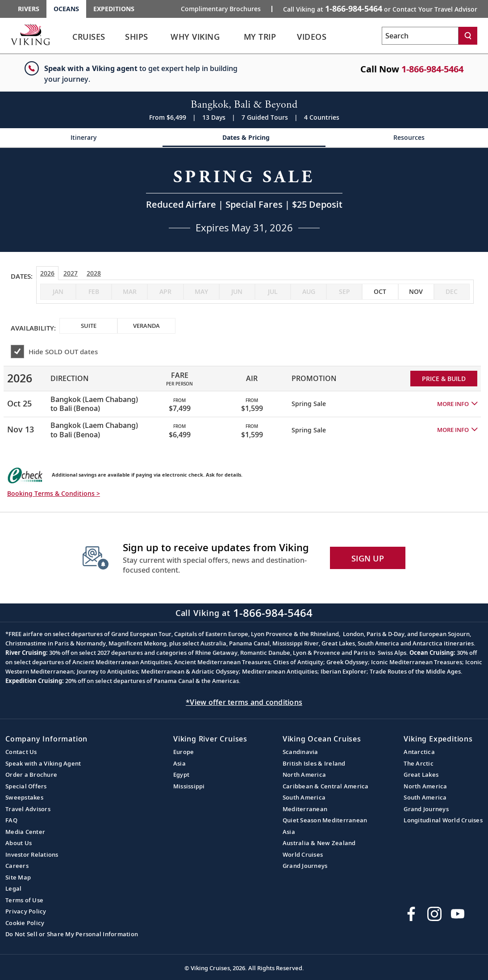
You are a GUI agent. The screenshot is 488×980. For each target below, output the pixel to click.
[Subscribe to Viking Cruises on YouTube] (458, 914)
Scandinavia (300, 752)
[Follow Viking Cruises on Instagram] (434, 914)
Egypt (181, 775)
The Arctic (419, 763)
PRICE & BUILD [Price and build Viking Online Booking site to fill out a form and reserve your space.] (444, 379)
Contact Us (21, 752)
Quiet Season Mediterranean (325, 820)
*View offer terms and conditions (244, 702)
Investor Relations (32, 854)
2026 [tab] (47, 273)
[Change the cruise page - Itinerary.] (81, 138)
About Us (19, 843)
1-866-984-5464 (432, 69)
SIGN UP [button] (368, 558)
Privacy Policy (26, 911)
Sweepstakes (24, 797)
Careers (17, 866)
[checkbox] (380, 292)
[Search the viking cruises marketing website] (420, 36)
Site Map (18, 877)
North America (304, 775)
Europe (184, 752)
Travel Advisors (28, 809)
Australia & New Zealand (319, 843)
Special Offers (26, 786)
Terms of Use (24, 900)
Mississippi (189, 786)
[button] (457, 404)
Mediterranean (305, 809)
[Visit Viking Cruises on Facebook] (411, 914)
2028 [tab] (94, 273)
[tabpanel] (244, 401)
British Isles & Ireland (314, 763)
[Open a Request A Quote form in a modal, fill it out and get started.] (244, 200)
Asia (179, 763)
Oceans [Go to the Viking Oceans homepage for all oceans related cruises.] (66, 9)
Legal (13, 888)
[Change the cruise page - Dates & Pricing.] (244, 138)
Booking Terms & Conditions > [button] (54, 493)
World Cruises (303, 854)
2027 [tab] (71, 273)
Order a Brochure (31, 775)
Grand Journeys (305, 866)
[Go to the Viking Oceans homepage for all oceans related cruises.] (30, 34)
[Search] (468, 36)
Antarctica (419, 752)
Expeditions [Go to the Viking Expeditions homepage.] (114, 9)
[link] (89, 39)
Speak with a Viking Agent (43, 763)
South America (304, 797)
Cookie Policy (25, 923)
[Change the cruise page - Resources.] (407, 138)
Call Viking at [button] (380, 8)
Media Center (25, 832)
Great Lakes (421, 775)
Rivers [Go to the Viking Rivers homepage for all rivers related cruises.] (29, 9)
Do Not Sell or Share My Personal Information (72, 934)
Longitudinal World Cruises (443, 820)
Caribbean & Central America (326, 786)
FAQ (11, 820)
